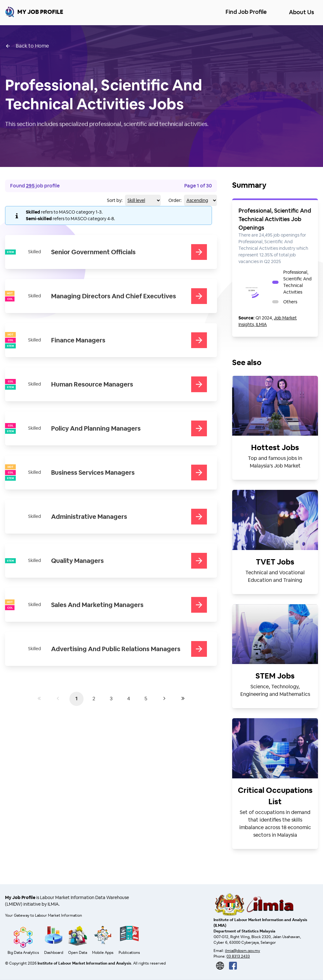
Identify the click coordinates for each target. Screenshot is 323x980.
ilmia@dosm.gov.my (242, 951)
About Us (302, 12)
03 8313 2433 (238, 956)
